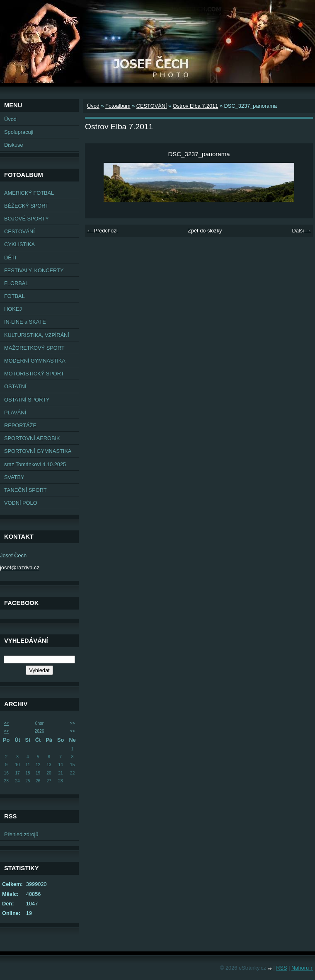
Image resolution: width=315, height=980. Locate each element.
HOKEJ (13, 309)
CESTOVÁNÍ (19, 231)
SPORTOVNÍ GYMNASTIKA (38, 451)
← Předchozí (102, 231)
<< (6, 723)
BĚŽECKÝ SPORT (26, 206)
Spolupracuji (19, 132)
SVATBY (14, 477)
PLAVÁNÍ (15, 413)
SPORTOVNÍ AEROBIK (32, 438)
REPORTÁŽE (20, 425)
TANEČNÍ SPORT (25, 490)
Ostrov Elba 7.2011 (196, 106)
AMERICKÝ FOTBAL (29, 193)
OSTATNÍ (15, 386)
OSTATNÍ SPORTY (27, 400)
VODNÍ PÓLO (21, 503)
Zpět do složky (205, 231)
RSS (281, 968)
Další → (301, 231)
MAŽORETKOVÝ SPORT (34, 348)
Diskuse (14, 145)
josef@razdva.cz (20, 567)
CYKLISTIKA (19, 244)
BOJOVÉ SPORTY (27, 219)
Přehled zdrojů (21, 834)
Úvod (10, 119)
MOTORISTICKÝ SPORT (34, 374)
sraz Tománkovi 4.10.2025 (35, 464)
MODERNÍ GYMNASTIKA (35, 361)
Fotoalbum (118, 106)
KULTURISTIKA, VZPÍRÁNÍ (37, 335)
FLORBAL (16, 283)
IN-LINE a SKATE (25, 322)
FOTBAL (15, 296)
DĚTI (10, 258)
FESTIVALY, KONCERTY (34, 270)
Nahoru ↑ (302, 968)
